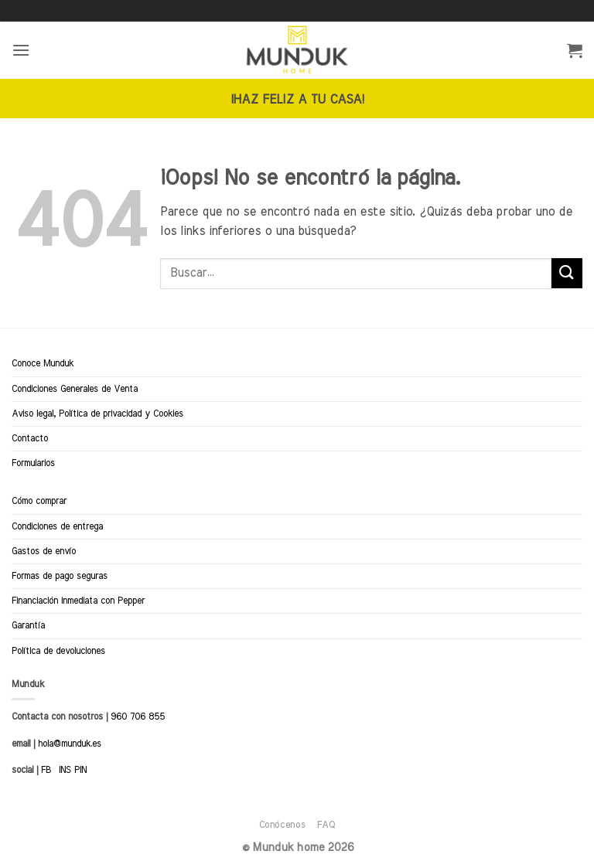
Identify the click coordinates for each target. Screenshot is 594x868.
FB (46, 770)
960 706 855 (138, 717)
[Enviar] (567, 273)
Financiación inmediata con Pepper (78, 601)
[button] (21, 50)
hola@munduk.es (68, 744)
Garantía (28, 625)
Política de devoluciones (58, 651)
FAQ (326, 825)
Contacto (30, 438)
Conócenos (283, 825)
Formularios (33, 463)
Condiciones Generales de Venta (75, 389)
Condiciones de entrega (57, 526)
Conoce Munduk (43, 363)
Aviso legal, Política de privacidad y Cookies (97, 414)
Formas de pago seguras (60, 576)
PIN (80, 770)
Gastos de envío (44, 551)
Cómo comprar (39, 501)
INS (65, 770)
